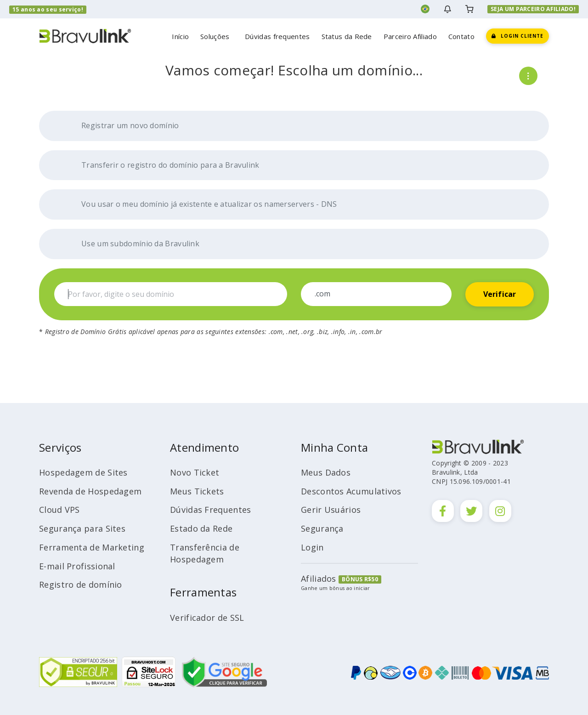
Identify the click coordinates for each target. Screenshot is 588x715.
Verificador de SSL (207, 618)
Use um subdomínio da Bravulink (131, 244)
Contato (461, 36)
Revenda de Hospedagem (90, 491)
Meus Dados (326, 472)
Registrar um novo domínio (121, 126)
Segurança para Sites (82, 528)
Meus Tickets (197, 491)
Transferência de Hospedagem (205, 553)
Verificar (500, 294)
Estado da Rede (201, 528)
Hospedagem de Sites (83, 472)
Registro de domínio (81, 584)
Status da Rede (347, 36)
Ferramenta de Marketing (92, 547)
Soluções (217, 36)
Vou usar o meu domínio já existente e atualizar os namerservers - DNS (200, 204)
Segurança (322, 528)
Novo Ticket (195, 472)
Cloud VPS (59, 510)
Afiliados (319, 579)
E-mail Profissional (77, 566)
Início (180, 36)
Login (312, 547)
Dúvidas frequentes (277, 36)
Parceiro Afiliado (410, 36)
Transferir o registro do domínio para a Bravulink (161, 165)
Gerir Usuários (331, 510)
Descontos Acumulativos (351, 491)
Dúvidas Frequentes (210, 510)
